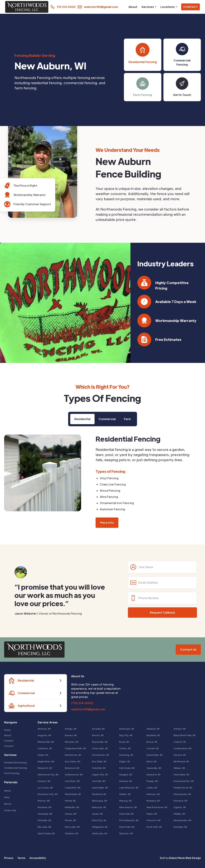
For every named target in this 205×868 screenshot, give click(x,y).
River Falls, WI (127, 827)
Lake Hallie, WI (100, 788)
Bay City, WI (126, 735)
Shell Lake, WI (100, 833)
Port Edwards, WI (129, 820)
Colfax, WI (125, 748)
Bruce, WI (152, 742)
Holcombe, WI (181, 775)
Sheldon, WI (72, 833)
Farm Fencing (12, 773)
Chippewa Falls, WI (75, 748)
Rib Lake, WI (44, 827)
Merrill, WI (70, 801)
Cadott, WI (180, 742)
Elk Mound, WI (181, 761)
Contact (9, 746)
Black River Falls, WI (185, 735)
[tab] (82, 419)
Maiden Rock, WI (183, 788)
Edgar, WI (125, 761)
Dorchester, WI (101, 755)
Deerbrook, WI (73, 755)
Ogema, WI (180, 807)
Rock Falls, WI (154, 827)
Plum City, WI (99, 820)
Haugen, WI (126, 775)
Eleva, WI (152, 761)
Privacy (9, 858)
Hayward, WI (153, 775)
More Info (107, 523)
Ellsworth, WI (45, 768)
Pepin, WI (152, 814)
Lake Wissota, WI (129, 788)
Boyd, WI (124, 742)
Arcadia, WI (98, 729)
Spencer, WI (126, 833)
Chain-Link (10, 810)
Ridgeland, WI (100, 827)
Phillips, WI (179, 814)
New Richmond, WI (157, 807)
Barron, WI (98, 735)
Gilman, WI (179, 768)
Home (7, 730)
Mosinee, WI (45, 807)
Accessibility (38, 858)
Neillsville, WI (72, 807)
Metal (7, 791)
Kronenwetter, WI (184, 781)
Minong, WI (125, 801)
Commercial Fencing (16, 768)
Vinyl (7, 797)
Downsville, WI (155, 755)
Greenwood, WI (74, 775)
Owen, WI (97, 814)
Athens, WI (180, 729)
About (133, 7)
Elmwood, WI (72, 768)
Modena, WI (153, 801)
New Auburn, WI (128, 807)
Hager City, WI (100, 775)
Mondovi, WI (180, 801)
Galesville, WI (154, 768)
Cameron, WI (45, 748)
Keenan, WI (126, 781)
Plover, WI (70, 820)
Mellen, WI (125, 794)
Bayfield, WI (153, 735)
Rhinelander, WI (182, 820)
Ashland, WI (153, 729)
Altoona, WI (44, 729)
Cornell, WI (153, 748)
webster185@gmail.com (88, 709)
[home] (26, 7)
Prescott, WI (154, 820)
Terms (21, 858)
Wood (8, 804)
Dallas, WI (43, 755)
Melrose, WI (153, 794)
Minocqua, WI (100, 801)
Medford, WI (99, 794)
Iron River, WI (72, 781)
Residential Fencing (15, 762)
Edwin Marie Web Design (185, 858)
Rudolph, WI (180, 827)
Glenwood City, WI (48, 775)
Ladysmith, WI (73, 788)
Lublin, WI (152, 788)
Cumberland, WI (183, 748)
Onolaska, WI (45, 814)
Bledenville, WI (46, 742)
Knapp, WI (152, 781)
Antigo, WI (71, 729)
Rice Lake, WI (72, 827)
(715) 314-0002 (82, 703)
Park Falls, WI (126, 814)
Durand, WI (180, 755)
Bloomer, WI (72, 742)
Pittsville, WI (44, 820)
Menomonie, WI (182, 794)
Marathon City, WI (48, 794)
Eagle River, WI (46, 761)
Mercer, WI (44, 801)
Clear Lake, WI (100, 748)
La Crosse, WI (45, 788)
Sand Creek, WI (46, 833)
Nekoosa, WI (99, 807)
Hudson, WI (44, 781)
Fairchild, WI (99, 768)
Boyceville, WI (100, 742)
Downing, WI (126, 755)
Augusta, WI (44, 735)
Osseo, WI (71, 814)
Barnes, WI (71, 735)
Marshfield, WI (73, 794)
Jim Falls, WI (99, 781)
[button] (149, 7)
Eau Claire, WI (73, 761)
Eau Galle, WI (99, 761)
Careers (9, 741)
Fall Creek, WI (127, 768)
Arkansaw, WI (127, 729)
